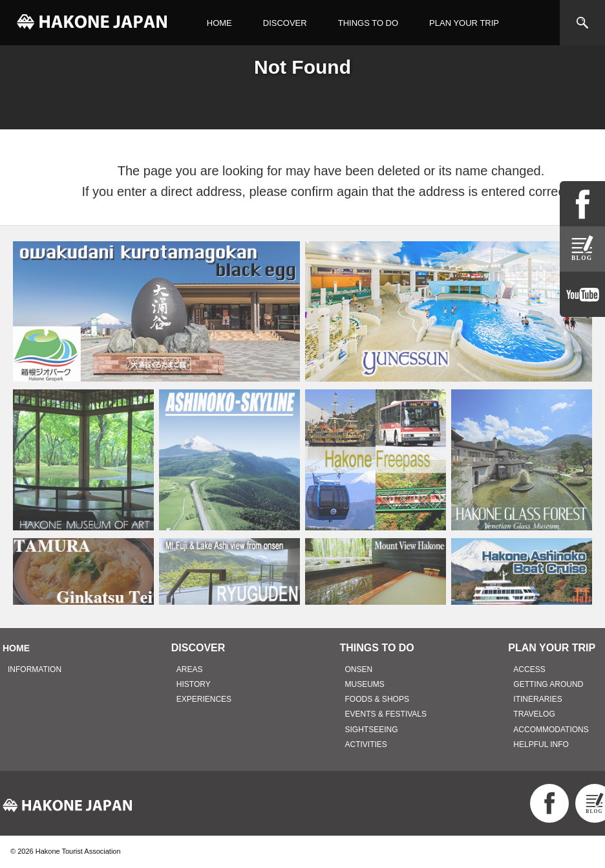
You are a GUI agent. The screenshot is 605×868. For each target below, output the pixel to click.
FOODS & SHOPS (377, 699)
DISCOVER (285, 23)
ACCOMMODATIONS (551, 730)
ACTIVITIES (366, 744)
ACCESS (529, 669)
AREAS (190, 669)
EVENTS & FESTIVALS (386, 714)
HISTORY (194, 684)
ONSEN (359, 669)
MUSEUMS (365, 684)
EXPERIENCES (204, 699)
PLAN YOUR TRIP (464, 23)
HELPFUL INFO (541, 744)
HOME (219, 23)
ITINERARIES (537, 699)
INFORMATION (35, 669)
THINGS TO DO (368, 23)
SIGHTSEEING (372, 730)
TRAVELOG (534, 714)
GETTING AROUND (548, 684)
